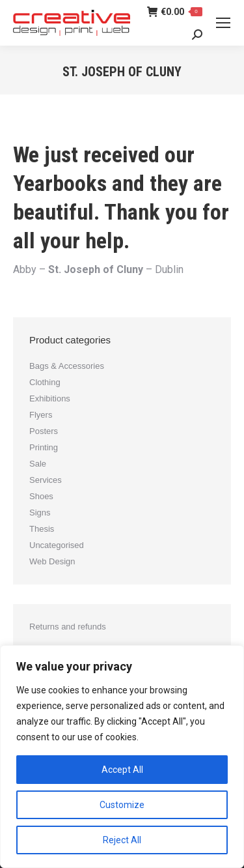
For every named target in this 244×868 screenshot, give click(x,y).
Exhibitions (50, 398)
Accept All (122, 770)
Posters (44, 431)
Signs (40, 513)
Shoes (41, 496)
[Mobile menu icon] (223, 23)
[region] (122, 757)
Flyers (41, 415)
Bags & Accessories (67, 366)
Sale (38, 464)
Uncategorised (57, 545)
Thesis (42, 529)
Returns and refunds (68, 627)
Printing (44, 447)
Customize (122, 805)
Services (46, 480)
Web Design (52, 561)
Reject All (122, 840)
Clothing (45, 382)
